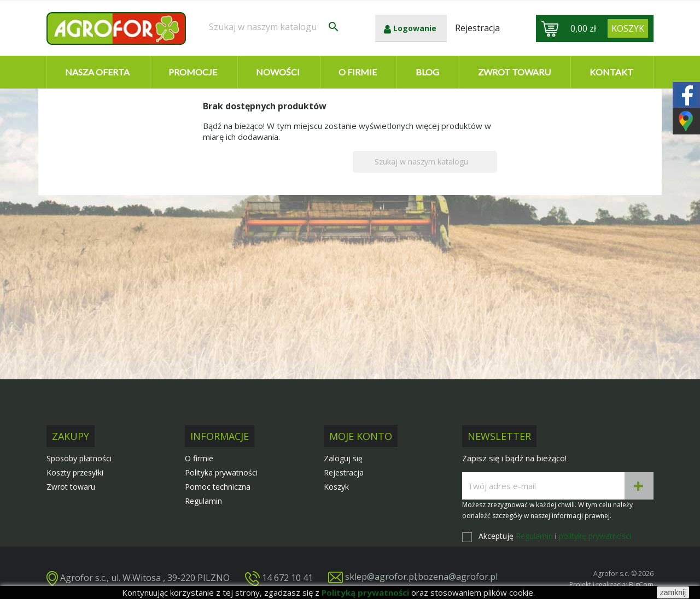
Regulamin (203, 501)
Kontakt (611, 72)
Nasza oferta (97, 72)
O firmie (358, 72)
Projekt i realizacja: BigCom (611, 585)
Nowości (278, 72)
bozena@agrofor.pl (458, 577)
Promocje (193, 72)
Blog (427, 72)
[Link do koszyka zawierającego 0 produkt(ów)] (628, 28)
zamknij (673, 592)
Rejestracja (344, 472)
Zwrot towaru (514, 72)
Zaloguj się (343, 458)
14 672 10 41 (287, 577)
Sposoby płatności (79, 458)
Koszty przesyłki (75, 472)
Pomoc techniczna (218, 487)
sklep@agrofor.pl (381, 577)
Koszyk (336, 487)
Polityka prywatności (221, 472)
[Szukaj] (275, 27)
